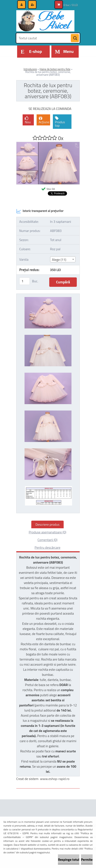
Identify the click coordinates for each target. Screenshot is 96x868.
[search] (75, 38)
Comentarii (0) (47, 540)
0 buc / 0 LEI (71, 5)
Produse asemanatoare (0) (47, 532)
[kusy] (25, 281)
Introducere (30, 69)
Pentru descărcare (47, 547)
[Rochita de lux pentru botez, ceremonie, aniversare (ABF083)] (48, 144)
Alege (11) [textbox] (59, 260)
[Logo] (45, 21)
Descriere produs (48, 524)
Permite (87, 859)
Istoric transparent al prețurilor (40, 211)
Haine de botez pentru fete (55, 69)
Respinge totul (69, 859)
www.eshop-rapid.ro (55, 779)
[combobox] (63, 259)
